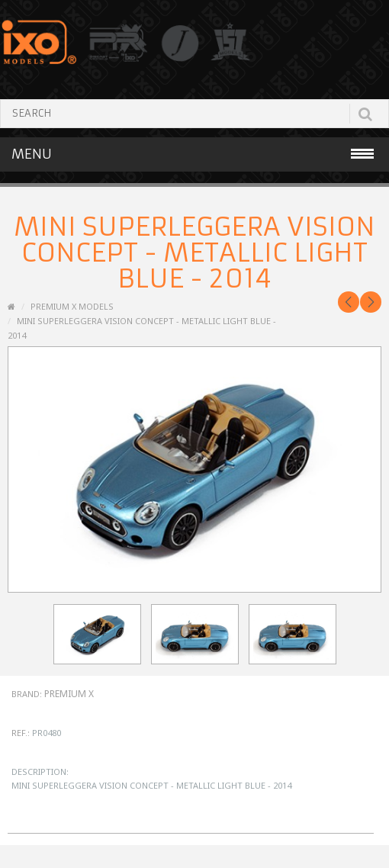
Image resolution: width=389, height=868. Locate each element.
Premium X (69, 694)
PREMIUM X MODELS (72, 306)
